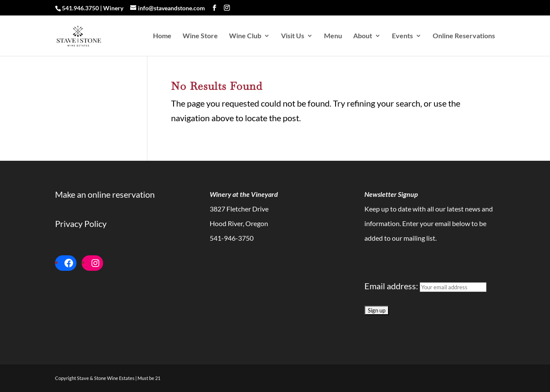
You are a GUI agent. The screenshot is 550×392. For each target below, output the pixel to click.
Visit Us (293, 36)
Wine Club (245, 36)
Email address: (425, 286)
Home (162, 36)
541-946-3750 (232, 238)
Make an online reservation (105, 194)
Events (402, 36)
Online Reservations (464, 36)
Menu (333, 36)
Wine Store (200, 36)
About (363, 36)
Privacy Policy (81, 224)
